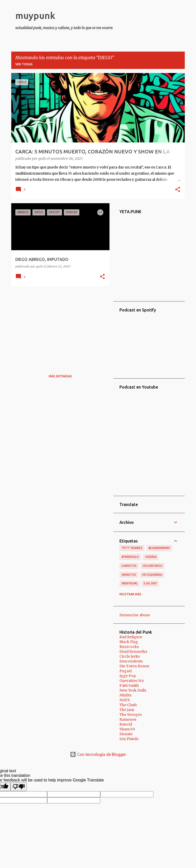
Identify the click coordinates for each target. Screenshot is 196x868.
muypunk (35, 15)
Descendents (131, 661)
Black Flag (129, 642)
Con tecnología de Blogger (98, 754)
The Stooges (131, 715)
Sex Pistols (129, 739)
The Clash (128, 705)
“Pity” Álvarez (132, 548)
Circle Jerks (130, 656)
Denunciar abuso (135, 615)
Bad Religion (131, 637)
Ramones (128, 719)
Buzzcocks (129, 647)
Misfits (125, 695)
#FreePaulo (130, 557)
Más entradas (60, 376)
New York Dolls (133, 690)
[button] (178, 190)
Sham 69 (127, 729)
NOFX (125, 700)
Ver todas (24, 64)
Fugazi (126, 671)
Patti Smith (129, 685)
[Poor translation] (19, 787)
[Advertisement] (58, 326)
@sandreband (159, 548)
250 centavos (152, 566)
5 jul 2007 (150, 583)
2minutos (129, 575)
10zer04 (151, 557)
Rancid (126, 724)
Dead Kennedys (133, 652)
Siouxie (126, 734)
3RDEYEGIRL (130, 583)
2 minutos (129, 566)
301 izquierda (152, 575)
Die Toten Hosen (134, 666)
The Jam (127, 710)
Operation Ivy (132, 681)
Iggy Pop (128, 676)
